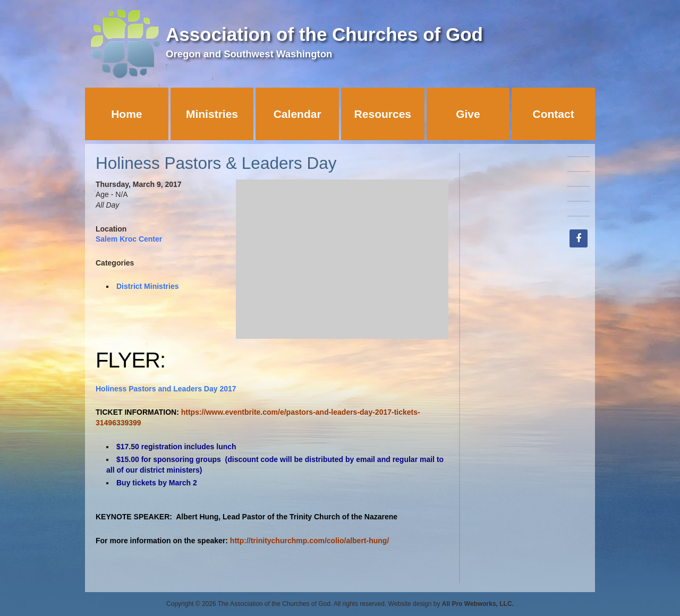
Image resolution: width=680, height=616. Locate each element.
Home (126, 114)
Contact (554, 114)
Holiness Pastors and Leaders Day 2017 (166, 389)
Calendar (297, 114)
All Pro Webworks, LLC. (478, 604)
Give (468, 114)
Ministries (212, 114)
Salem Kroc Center (129, 239)
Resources (383, 114)
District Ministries (147, 286)
